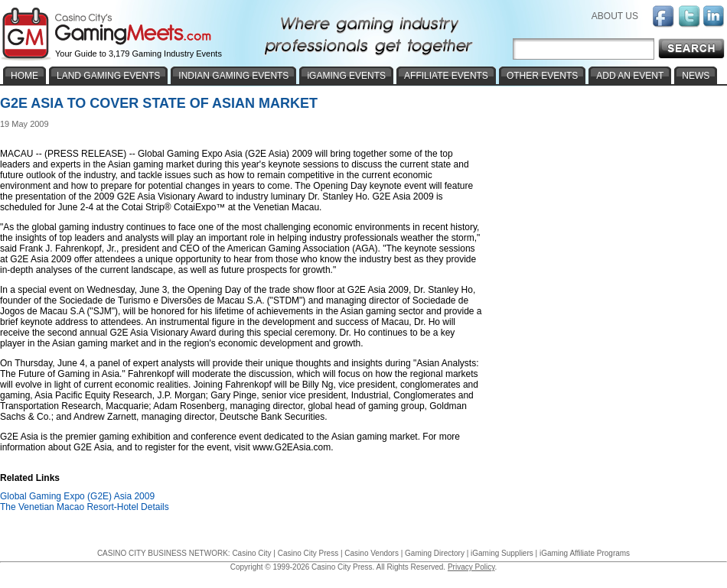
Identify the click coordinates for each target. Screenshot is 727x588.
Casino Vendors (372, 553)
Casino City (251, 553)
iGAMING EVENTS (346, 76)
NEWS (696, 76)
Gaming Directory (435, 553)
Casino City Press (308, 553)
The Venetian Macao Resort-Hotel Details (85, 507)
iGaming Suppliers (502, 553)
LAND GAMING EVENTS (108, 76)
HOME (24, 76)
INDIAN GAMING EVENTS (233, 76)
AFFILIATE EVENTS (446, 76)
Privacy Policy (471, 567)
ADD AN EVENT (630, 76)
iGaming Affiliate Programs (585, 553)
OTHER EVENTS (542, 76)
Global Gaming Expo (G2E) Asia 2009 (77, 496)
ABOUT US (615, 16)
